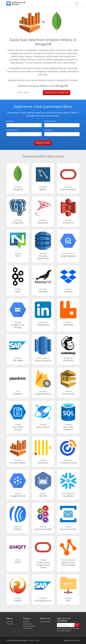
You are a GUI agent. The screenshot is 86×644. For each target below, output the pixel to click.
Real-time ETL (28, 628)
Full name (10, 121)
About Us (10, 622)
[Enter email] (29, 93)
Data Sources (28, 624)
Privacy (31, 640)
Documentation (45, 622)
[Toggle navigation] (77, 3)
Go (77, 625)
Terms (37, 640)
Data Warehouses (29, 626)
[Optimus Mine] (16, 3)
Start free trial (57, 92)
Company (48, 130)
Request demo (43, 143)
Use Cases (10, 624)
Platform (26, 622)
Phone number (50, 121)
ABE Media (76, 640)
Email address (12, 130)
